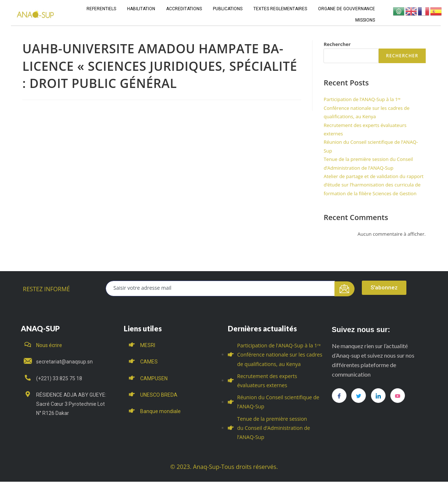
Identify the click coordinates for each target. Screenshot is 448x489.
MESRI (148, 345)
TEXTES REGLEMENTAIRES (280, 9)
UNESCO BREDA (159, 395)
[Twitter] (359, 396)
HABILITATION (141, 9)
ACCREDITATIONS (184, 9)
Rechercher (337, 44)
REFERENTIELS (101, 9)
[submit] (344, 289)
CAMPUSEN (154, 378)
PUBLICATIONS (228, 9)
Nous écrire (49, 345)
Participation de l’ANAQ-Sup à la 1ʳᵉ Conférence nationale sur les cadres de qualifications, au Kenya (366, 108)
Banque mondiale (160, 411)
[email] (220, 288)
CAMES (149, 362)
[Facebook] (339, 396)
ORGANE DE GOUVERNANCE (346, 9)
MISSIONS (365, 20)
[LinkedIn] (378, 396)
